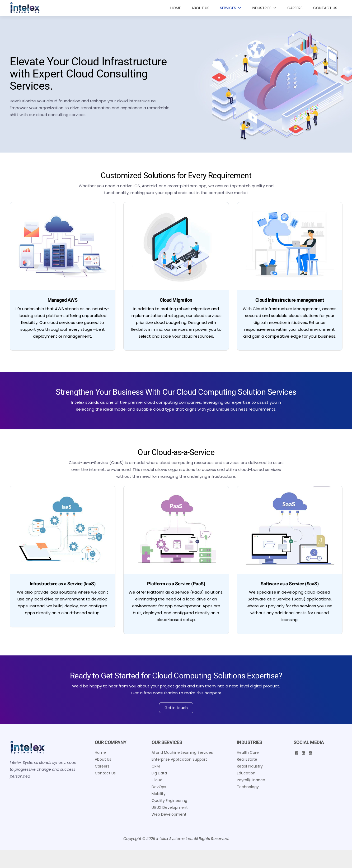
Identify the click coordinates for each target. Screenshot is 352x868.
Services (231, 8)
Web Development (169, 814)
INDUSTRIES (264, 8)
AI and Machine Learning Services (182, 752)
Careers (295, 8)
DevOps (159, 787)
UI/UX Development (170, 807)
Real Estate (247, 759)
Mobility (159, 794)
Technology (248, 787)
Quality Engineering (169, 801)
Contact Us (325, 8)
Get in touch (176, 708)
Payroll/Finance (251, 780)
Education (246, 773)
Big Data (159, 773)
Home (176, 8)
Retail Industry (250, 766)
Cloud (157, 780)
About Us (200, 8)
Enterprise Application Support (179, 759)
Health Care (248, 752)
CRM (156, 766)
